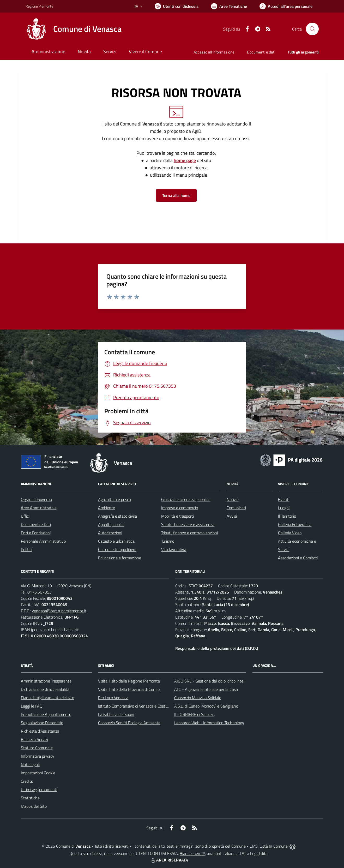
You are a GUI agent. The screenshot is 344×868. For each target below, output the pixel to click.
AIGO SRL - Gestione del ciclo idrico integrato (213, 681)
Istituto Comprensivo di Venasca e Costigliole (137, 706)
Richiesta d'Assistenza (40, 731)
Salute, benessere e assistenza (188, 524)
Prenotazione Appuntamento (46, 714)
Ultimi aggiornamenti (39, 789)
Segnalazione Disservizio (42, 723)
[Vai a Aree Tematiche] (229, 6)
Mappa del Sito (34, 806)
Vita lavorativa (174, 549)
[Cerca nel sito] (312, 29)
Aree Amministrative (39, 508)
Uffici (25, 516)
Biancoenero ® (192, 853)
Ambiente (107, 508)
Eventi (284, 499)
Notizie (233, 499)
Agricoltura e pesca (114, 499)
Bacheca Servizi (34, 739)
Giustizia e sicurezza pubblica (186, 499)
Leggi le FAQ (32, 706)
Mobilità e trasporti (177, 516)
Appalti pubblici (111, 524)
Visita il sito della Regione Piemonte (129, 681)
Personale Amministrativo (43, 541)
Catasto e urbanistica (116, 541)
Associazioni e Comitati (298, 558)
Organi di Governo (36, 499)
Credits (27, 781)
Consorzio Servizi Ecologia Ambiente (129, 723)
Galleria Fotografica (295, 524)
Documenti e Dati (36, 524)
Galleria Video (290, 533)
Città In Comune (274, 846)
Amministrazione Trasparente (46, 681)
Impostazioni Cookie (38, 773)
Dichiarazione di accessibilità (45, 689)
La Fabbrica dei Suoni (116, 714)
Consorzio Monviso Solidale (198, 698)
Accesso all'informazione (214, 52)
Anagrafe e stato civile (117, 516)
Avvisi (232, 516)
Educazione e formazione (120, 558)
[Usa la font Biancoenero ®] (177, 6)
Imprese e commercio (180, 508)
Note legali (30, 764)
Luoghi (284, 508)
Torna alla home (176, 195)
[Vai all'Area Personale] (286, 6)
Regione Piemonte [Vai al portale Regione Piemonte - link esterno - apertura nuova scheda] (39, 6)
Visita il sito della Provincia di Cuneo (129, 689)
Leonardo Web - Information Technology (209, 723)
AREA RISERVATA (169, 860)
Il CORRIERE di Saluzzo (194, 714)
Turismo (168, 541)
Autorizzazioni (110, 533)
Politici (26, 549)
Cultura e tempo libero (117, 549)
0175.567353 (40, 592)
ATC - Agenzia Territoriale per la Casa (206, 689)
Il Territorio (287, 516)
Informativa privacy (38, 756)
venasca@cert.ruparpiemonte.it (59, 611)
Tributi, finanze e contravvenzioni (189, 533)
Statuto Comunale (37, 748)
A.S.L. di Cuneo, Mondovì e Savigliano (206, 706)
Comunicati (236, 508)
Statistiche (30, 798)
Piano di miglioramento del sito (47, 698)
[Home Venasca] (74, 29)
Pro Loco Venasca (113, 698)
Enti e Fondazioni (36, 533)
